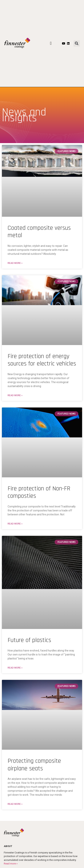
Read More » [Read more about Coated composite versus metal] (15, 263)
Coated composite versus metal (39, 232)
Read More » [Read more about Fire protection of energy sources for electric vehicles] (15, 395)
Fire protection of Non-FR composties (39, 492)
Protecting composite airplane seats (34, 765)
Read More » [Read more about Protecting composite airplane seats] (15, 804)
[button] (51, 43)
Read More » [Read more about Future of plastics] (15, 668)
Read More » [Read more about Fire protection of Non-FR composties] (15, 524)
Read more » (11, 864)
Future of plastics (29, 640)
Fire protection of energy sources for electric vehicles (42, 360)
